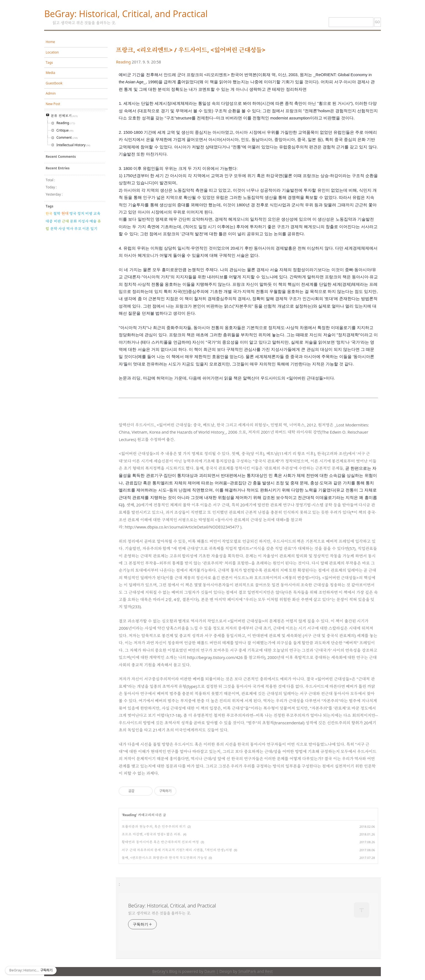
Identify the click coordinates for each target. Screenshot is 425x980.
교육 (97, 213)
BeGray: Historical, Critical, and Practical (126, 14)
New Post (53, 104)
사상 (62, 229)
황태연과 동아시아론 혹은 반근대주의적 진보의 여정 (160, 842)
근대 (65, 221)
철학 (57, 213)
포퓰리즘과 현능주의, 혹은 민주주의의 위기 (154, 827)
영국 (73, 213)
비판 (57, 221)
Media (50, 73)
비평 (89, 213)
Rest (269, 971)
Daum (210, 971)
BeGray (159, 971)
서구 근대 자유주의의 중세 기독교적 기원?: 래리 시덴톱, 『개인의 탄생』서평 (177, 850)
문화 (73, 221)
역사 (70, 229)
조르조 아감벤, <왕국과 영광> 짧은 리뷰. (152, 834)
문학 (54, 229)
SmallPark (247, 971)
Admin (51, 93)
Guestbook (54, 83)
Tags (49, 62)
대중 (49, 221)
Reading (123, 62)
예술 (93, 221)
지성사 (83, 221)
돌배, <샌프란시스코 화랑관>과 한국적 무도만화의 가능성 (164, 858)
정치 (81, 213)
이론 (86, 229)
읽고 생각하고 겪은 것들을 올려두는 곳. (160, 913)
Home (50, 42)
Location (52, 52)
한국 (49, 213)
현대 (65, 213)
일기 (94, 229)
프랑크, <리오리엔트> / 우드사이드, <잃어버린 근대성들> (191, 50)
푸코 (78, 229)
